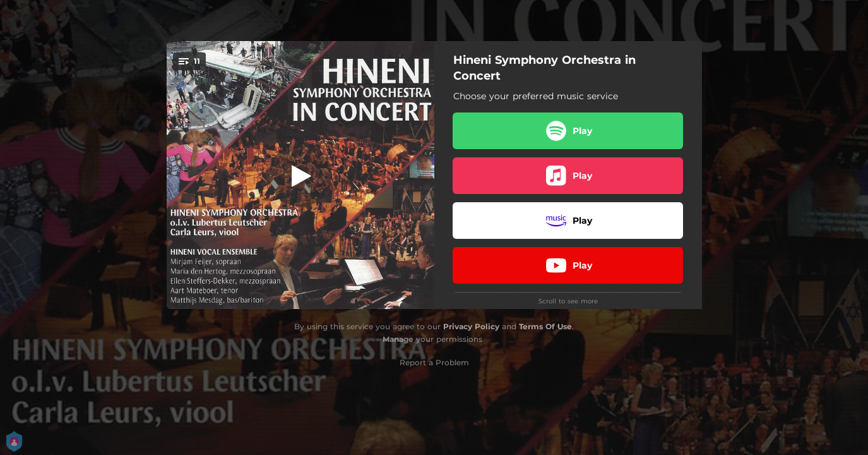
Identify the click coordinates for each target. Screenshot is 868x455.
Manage (398, 339)
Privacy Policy (471, 326)
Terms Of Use (545, 326)
